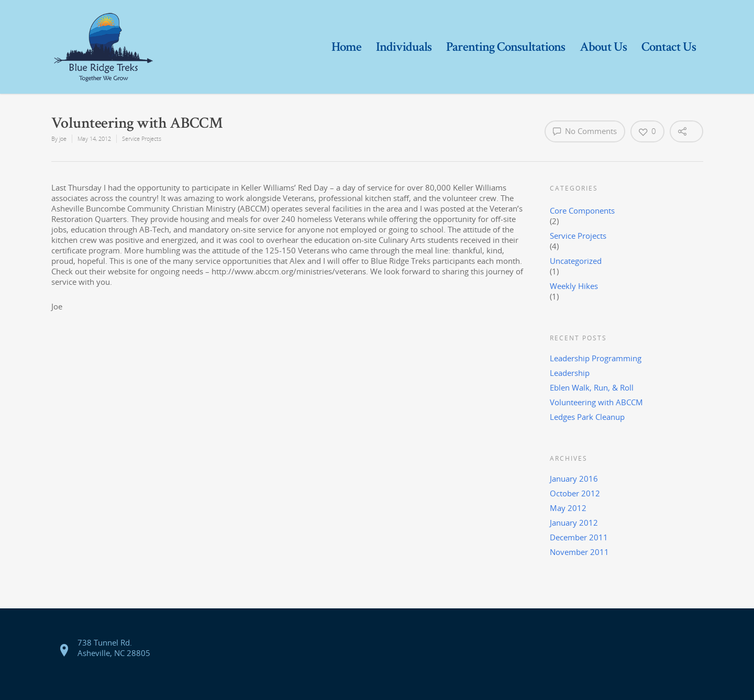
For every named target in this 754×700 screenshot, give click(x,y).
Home (346, 47)
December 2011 (579, 537)
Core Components (582, 210)
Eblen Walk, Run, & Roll (592, 387)
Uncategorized (576, 261)
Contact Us (669, 47)
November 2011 (579, 552)
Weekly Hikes (574, 286)
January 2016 (574, 479)
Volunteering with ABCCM (596, 402)
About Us (603, 47)
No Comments (585, 131)
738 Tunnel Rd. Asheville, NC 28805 (114, 648)
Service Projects (142, 138)
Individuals (404, 47)
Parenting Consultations (506, 47)
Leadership (570, 373)
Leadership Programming (596, 358)
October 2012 (575, 493)
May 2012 (568, 508)
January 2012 (574, 523)
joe (63, 138)
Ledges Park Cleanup (587, 417)
